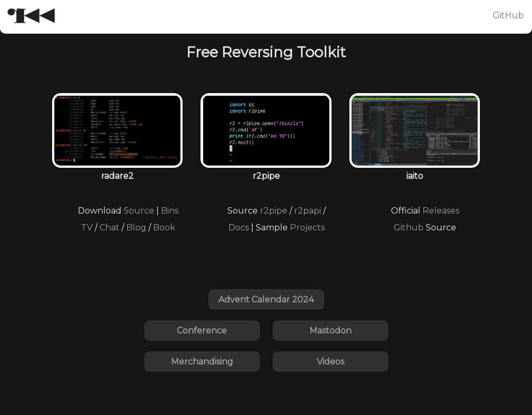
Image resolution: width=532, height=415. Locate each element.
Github (409, 227)
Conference (202, 331)
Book (164, 227)
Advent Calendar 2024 (266, 300)
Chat (109, 227)
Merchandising (202, 362)
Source (139, 211)
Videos (330, 362)
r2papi (308, 211)
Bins (170, 211)
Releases (441, 211)
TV (87, 227)
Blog (136, 227)
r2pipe (274, 211)
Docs (239, 227)
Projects (307, 227)
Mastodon (330, 331)
